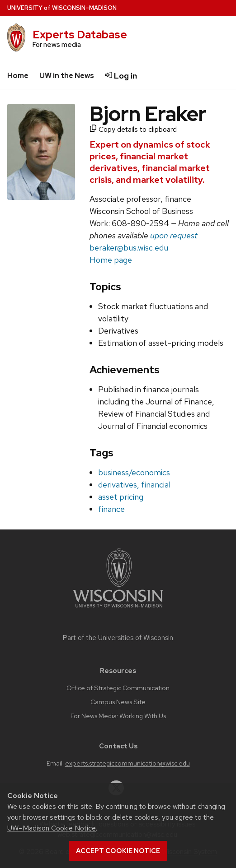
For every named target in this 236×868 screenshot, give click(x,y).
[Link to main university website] (118, 609)
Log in (121, 76)
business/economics (134, 472)
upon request (174, 235)
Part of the (118, 638)
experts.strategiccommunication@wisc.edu (127, 763)
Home (18, 76)
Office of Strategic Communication (118, 688)
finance (111, 509)
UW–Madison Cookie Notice (52, 828)
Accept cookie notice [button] (118, 851)
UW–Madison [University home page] (62, 8)
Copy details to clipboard (133, 129)
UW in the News (67, 76)
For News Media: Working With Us (118, 716)
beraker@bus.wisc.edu (129, 248)
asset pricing (121, 497)
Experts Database (80, 35)
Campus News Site (118, 702)
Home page (111, 260)
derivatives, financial (134, 485)
